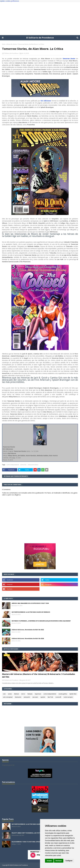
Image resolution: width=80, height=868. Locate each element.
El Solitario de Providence (40, 38)
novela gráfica (63, 694)
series (10, 694)
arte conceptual (8, 697)
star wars (35, 697)
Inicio (4, 44)
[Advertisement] (40, 19)
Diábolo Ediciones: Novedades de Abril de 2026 (28, 638)
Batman (17, 694)
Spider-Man (73, 694)
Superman (38, 694)
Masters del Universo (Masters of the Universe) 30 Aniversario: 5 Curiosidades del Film (39, 675)
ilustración (18, 697)
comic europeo (68, 697)
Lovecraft (58, 697)
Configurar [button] (69, 861)
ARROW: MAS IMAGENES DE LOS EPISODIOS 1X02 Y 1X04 (30, 603)
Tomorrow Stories (69, 59)
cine (4, 694)
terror (23, 694)
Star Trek (50, 697)
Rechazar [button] (59, 861)
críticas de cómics (12, 44)
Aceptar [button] (49, 861)
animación (27, 697)
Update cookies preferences (9, 1)
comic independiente (13, 465)
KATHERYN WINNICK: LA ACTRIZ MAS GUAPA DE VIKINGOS (31, 612)
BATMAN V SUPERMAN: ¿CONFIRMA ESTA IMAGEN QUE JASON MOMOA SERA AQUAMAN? (41, 621)
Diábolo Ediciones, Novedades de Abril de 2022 (28, 630)
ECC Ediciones (46, 101)
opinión (43, 697)
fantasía (30, 694)
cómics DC (23, 465)
